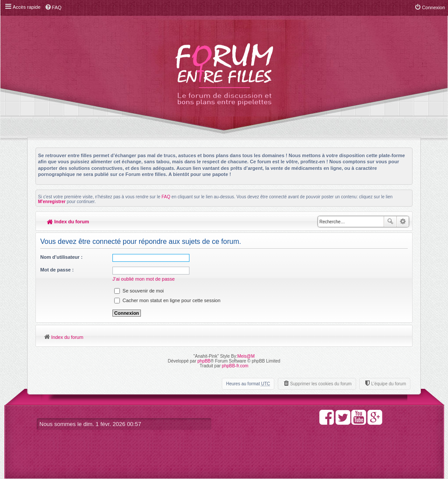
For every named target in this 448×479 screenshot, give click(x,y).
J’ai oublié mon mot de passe (143, 279)
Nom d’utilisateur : (61, 257)
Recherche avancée (403, 222)
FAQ (166, 197)
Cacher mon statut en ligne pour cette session (167, 300)
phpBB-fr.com (235, 366)
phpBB (204, 361)
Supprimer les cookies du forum (321, 384)
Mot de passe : (57, 270)
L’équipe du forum (388, 384)
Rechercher (390, 222)
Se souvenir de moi (139, 291)
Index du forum (68, 222)
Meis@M (246, 356)
